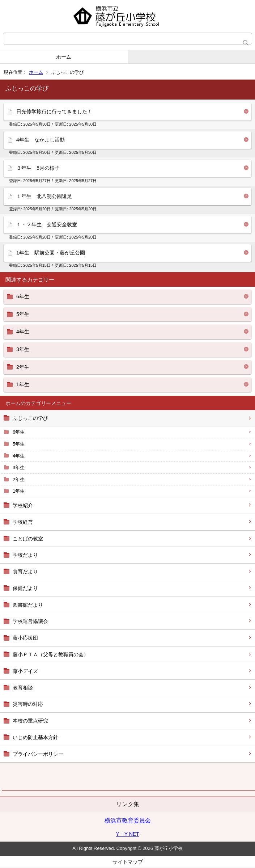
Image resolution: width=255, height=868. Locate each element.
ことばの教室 (28, 539)
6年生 (19, 432)
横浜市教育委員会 (128, 820)
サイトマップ (128, 862)
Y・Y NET (127, 834)
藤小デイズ (25, 671)
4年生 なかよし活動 (41, 140)
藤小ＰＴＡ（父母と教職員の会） (51, 654)
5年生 (19, 444)
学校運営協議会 (30, 621)
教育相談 (23, 688)
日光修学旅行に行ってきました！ (54, 111)
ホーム (64, 57)
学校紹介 (23, 505)
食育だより (25, 572)
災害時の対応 (28, 704)
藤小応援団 (25, 638)
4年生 (19, 456)
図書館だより (28, 605)
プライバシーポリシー (38, 754)
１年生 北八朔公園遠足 (44, 196)
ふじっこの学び (30, 418)
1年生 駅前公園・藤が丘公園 (51, 253)
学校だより (25, 555)
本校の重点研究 (30, 721)
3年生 (19, 467)
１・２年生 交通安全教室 (47, 224)
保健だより (25, 588)
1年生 (19, 491)
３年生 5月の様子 (38, 168)
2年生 (19, 479)
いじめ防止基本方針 (35, 737)
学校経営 (23, 522)
